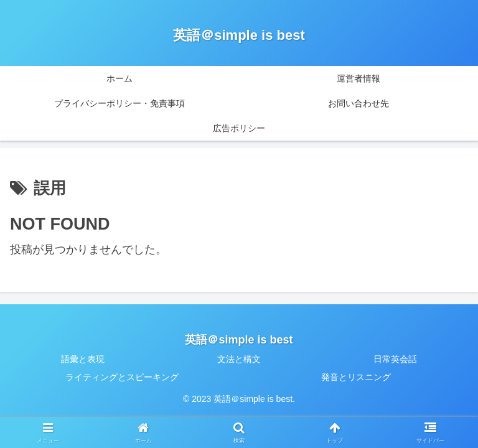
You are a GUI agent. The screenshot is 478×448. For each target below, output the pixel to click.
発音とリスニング (356, 377)
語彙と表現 (83, 359)
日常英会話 (395, 359)
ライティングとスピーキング (122, 377)
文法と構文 (239, 359)
